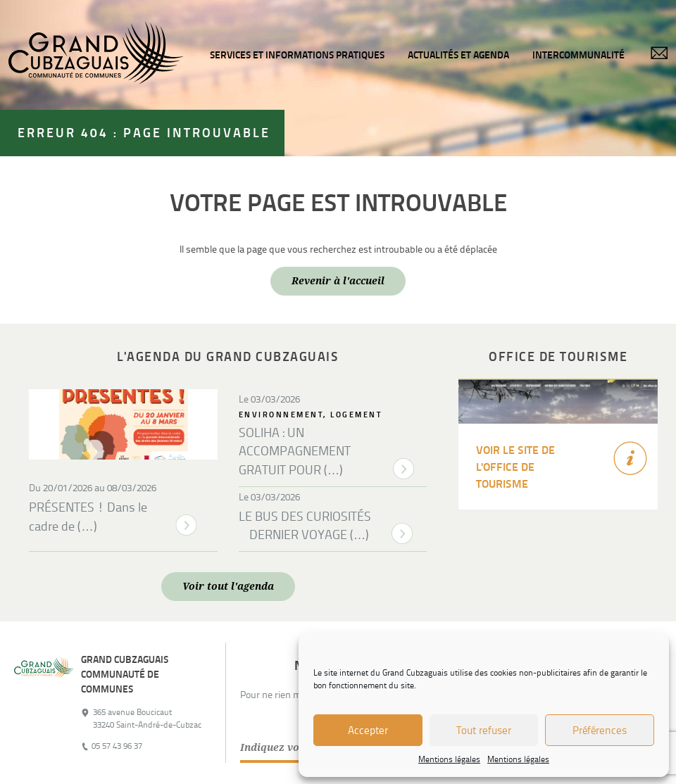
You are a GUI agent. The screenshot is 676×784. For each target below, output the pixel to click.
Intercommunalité (578, 55)
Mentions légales (449, 759)
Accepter (368, 731)
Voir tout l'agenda (228, 586)
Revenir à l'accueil (338, 281)
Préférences (600, 731)
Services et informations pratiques (297, 55)
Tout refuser (484, 731)
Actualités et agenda (458, 55)
